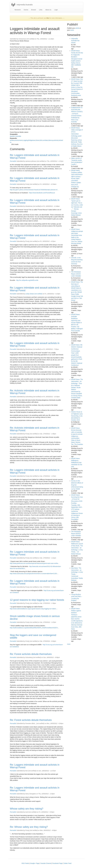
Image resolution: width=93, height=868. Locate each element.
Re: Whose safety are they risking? (29, 827)
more (69, 644)
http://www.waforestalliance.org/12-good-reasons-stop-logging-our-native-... (34, 609)
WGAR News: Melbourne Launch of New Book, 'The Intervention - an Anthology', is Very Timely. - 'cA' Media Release (77, 548)
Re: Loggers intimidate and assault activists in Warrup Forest (35, 156)
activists (56, 140)
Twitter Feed (67, 863)
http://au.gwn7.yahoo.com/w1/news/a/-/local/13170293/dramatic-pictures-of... (34, 190)
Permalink (13, 161)
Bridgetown (32, 140)
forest (38, 140)
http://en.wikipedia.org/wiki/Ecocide (27, 280)
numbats (45, 140)
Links (41, 10)
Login (56, 10)
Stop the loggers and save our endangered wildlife (33, 636)
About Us (48, 10)
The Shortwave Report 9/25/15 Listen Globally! (76, 534)
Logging (25, 140)
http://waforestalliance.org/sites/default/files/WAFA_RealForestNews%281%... (34, 628)
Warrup (51, 140)
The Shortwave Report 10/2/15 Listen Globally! (76, 274)
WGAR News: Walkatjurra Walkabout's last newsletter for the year (77, 463)
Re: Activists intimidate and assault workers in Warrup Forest (35, 392)
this (48, 18)
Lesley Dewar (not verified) (34, 294)
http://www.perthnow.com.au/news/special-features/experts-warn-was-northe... (35, 563)
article (77, 28)
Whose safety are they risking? (27, 809)
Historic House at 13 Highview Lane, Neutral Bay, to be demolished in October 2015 (77, 416)
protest (12, 140)
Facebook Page (57, 863)
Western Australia (15, 136)
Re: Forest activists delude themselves (31, 654)
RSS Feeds (25, 863)
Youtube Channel (46, 863)
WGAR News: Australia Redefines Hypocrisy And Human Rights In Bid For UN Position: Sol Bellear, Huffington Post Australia (77, 323)
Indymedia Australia (25, 5)
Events (26, 10)
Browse (34, 10)
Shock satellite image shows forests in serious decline (35, 617)
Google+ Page (35, 863)
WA (41, 140)
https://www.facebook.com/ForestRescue (42, 193)
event (72, 30)
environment (19, 140)
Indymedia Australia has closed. (75, 41)
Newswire (18, 10)
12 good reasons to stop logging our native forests (37, 600)
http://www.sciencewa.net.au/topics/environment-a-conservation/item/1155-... (34, 574)
